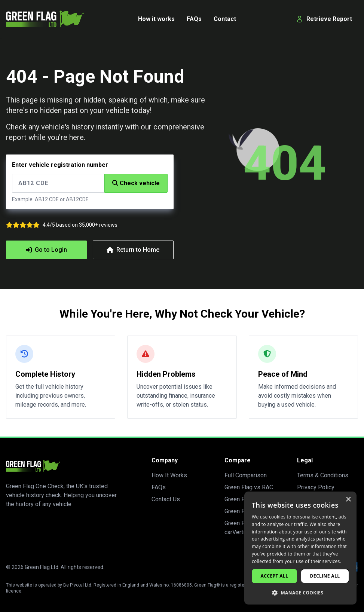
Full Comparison (246, 475)
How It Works (169, 475)
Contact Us (166, 499)
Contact (225, 19)
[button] (300, 593)
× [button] (348, 500)
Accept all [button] (275, 576)
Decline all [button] (325, 576)
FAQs (194, 19)
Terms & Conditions (323, 475)
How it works (156, 19)
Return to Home (133, 250)
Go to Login (46, 250)
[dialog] (300, 548)
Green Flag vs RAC (249, 487)
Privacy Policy (316, 487)
